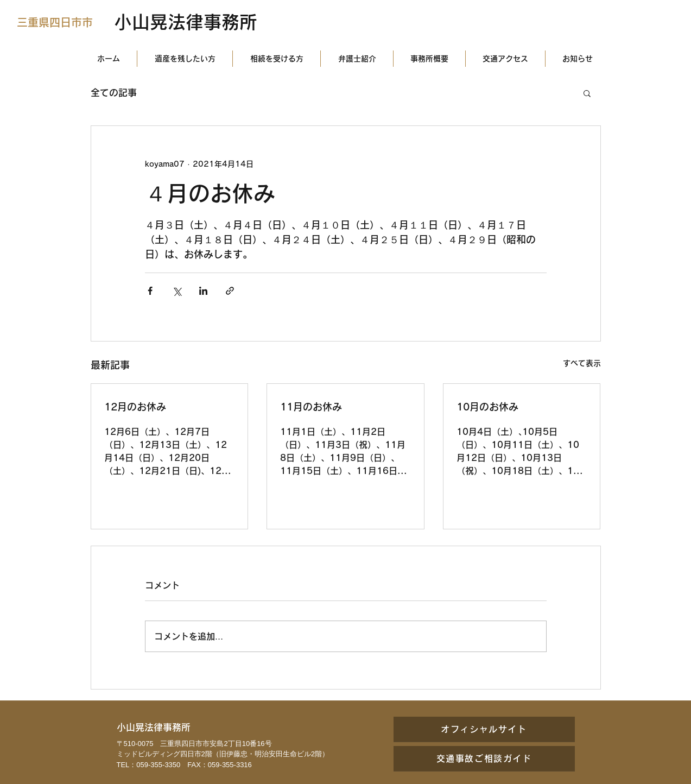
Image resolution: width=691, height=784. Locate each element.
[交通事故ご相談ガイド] (484, 758)
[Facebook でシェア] (150, 291)
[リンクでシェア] (230, 291)
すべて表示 (582, 363)
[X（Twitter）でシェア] (177, 291)
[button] (587, 93)
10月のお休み (487, 407)
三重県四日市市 (55, 22)
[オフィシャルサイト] (484, 729)
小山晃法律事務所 (186, 22)
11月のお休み (311, 407)
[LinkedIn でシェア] (203, 291)
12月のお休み (135, 407)
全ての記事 (114, 93)
